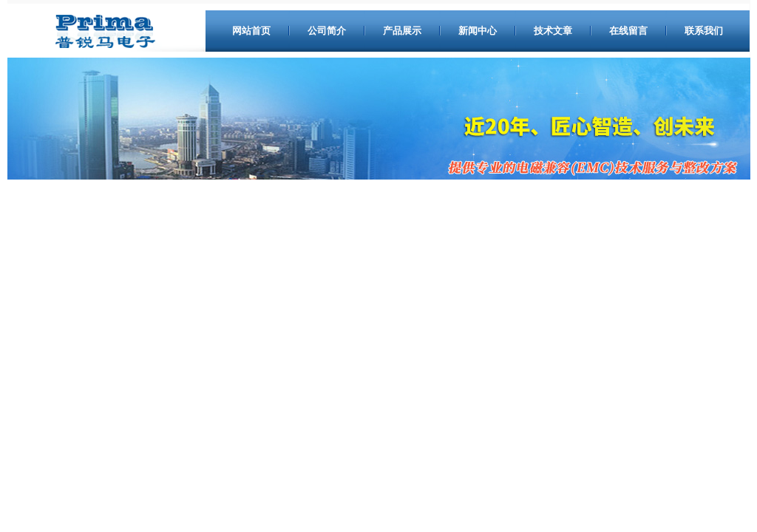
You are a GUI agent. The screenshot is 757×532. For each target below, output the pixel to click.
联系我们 (704, 31)
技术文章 (553, 31)
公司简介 (327, 31)
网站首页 (251, 31)
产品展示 (402, 31)
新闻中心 (478, 31)
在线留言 (628, 31)
